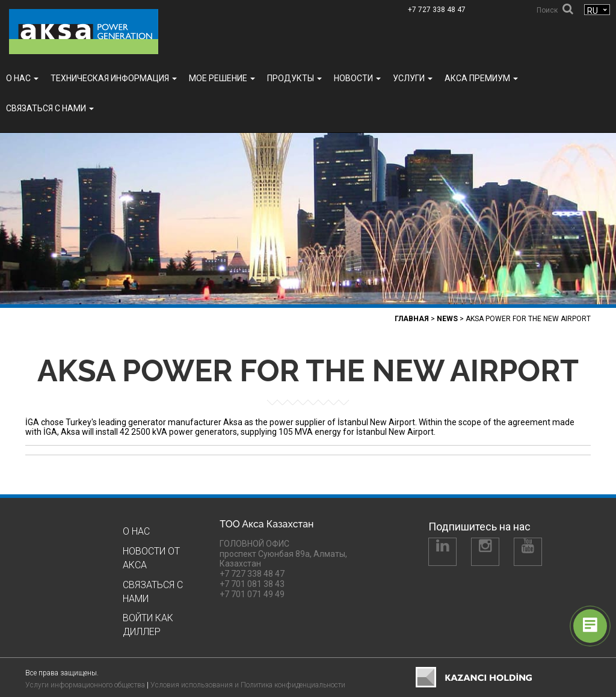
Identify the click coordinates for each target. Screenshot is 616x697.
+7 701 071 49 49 (252, 594)
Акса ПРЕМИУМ (481, 78)
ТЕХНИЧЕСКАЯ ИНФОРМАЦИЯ (114, 78)
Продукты (294, 78)
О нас (22, 78)
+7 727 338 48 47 (437, 10)
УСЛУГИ (413, 78)
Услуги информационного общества (85, 685)
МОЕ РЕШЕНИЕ (222, 78)
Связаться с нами (50, 108)
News (447, 319)
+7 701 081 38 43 (252, 584)
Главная (412, 319)
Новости (357, 78)
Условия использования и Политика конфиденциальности (248, 685)
